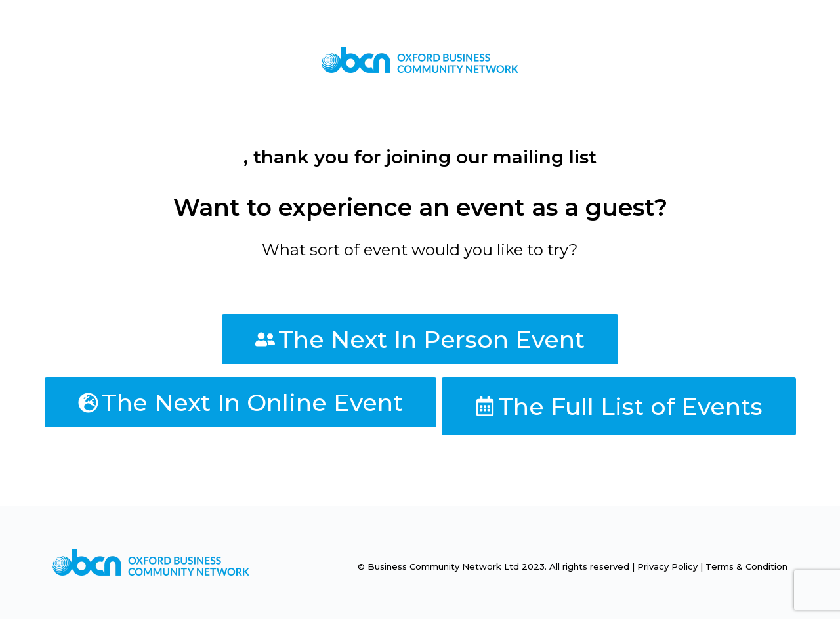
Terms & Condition (746, 566)
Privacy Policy (667, 566)
